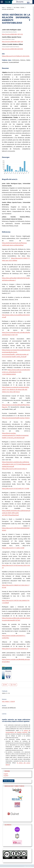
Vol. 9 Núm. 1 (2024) (19, 7)
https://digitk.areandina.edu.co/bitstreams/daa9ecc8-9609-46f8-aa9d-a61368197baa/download (16, 513)
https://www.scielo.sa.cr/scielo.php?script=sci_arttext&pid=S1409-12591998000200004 (16, 372)
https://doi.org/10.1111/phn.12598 (13, 548)
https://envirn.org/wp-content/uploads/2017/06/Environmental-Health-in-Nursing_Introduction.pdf (15, 435)
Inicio (3, 7)
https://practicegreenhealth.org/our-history (16, 418)
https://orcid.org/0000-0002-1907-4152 (12, 34)
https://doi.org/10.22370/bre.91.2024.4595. (16, 56)
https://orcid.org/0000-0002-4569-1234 (12, 41)
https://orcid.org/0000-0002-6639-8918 (12, 49)
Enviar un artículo (9, 781)
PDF (6, 685)
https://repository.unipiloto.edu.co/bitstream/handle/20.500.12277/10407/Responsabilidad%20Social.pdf (16, 464)
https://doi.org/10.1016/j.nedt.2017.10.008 (16, 488)
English (6, 774)
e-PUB (14, 685)
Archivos (9, 7)
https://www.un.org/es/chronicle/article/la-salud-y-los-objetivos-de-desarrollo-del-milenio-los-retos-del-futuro (16, 389)
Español (6, 776)
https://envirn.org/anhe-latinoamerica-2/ (15, 649)
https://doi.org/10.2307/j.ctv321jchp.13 (14, 469)
